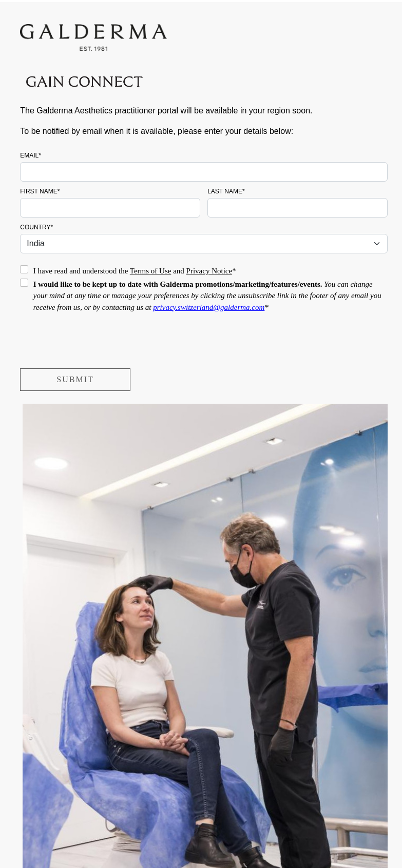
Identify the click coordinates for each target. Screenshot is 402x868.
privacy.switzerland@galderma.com (209, 307)
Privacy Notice (209, 271)
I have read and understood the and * (135, 271)
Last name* (226, 191)
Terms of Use (151, 271)
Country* (36, 227)
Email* (31, 155)
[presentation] (98, 343)
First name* (40, 191)
